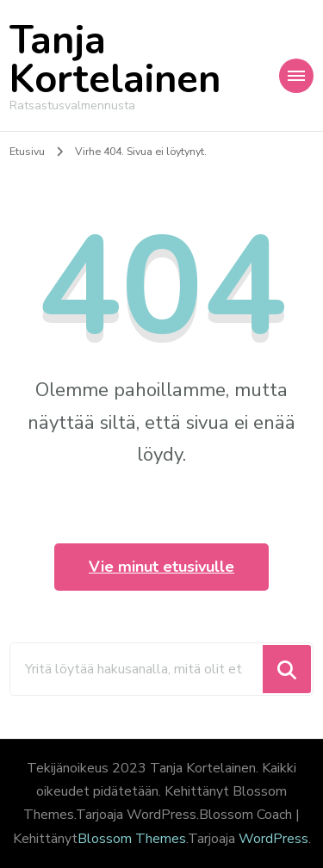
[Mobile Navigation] (296, 76)
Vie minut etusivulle (161, 567)
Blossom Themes (132, 839)
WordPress (273, 839)
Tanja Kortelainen (115, 60)
